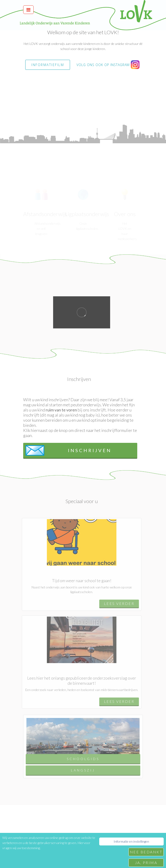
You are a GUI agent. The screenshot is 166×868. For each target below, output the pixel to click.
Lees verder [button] (117, 603)
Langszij (83, 772)
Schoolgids (83, 761)
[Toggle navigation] (28, 10)
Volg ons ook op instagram (108, 65)
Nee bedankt (146, 852)
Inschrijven (69, 451)
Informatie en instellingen (131, 841)
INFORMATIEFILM (48, 65)
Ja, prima (146, 863)
